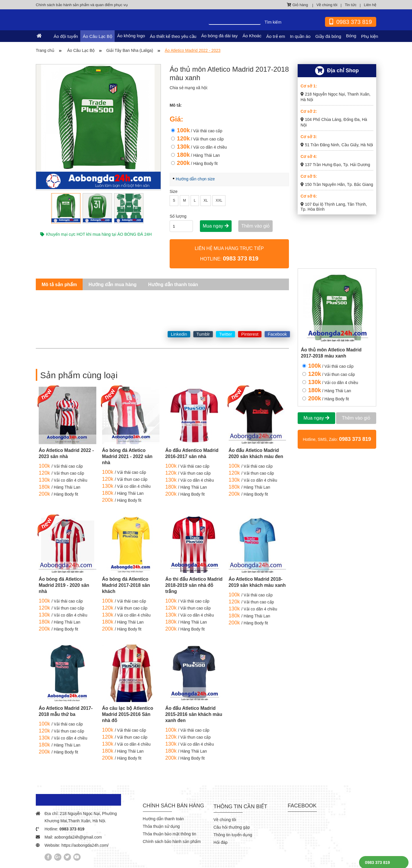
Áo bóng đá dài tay (220, 36)
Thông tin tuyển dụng (233, 835)
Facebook (277, 334)
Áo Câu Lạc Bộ (98, 36)
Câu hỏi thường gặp (232, 827)
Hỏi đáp (221, 842)
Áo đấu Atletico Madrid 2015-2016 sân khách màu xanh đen (194, 714)
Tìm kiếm (273, 22)
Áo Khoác (252, 36)
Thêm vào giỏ (255, 226)
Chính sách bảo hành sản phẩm (172, 841)
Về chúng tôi (327, 5)
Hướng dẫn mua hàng (112, 285)
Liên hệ (370, 5)
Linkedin (179, 334)
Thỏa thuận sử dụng (161, 826)
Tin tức (351, 5)
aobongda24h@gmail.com (78, 837)
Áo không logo (132, 36)
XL (206, 200)
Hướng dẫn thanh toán (173, 285)
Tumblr (203, 334)
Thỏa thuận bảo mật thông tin (170, 834)
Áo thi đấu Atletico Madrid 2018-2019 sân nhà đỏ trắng (189, 585)
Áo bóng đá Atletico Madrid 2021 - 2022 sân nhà (127, 456)
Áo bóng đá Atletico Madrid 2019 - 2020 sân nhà (64, 585)
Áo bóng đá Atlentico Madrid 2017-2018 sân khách (126, 585)
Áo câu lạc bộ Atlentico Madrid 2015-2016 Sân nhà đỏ (128, 714)
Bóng (351, 36)
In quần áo (300, 36)
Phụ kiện (370, 36)
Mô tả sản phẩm (59, 285)
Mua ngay (216, 226)
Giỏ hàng (298, 5)
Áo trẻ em (276, 36)
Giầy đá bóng (328, 36)
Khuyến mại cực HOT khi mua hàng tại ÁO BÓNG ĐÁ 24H (96, 234)
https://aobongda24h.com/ (85, 845)
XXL (219, 200)
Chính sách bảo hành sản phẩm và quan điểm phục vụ (82, 5)
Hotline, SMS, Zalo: (337, 439)
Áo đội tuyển (66, 36)
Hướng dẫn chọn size (195, 179)
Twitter (225, 334)
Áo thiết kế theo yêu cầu (173, 36)
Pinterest (250, 334)
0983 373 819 (72, 829)
